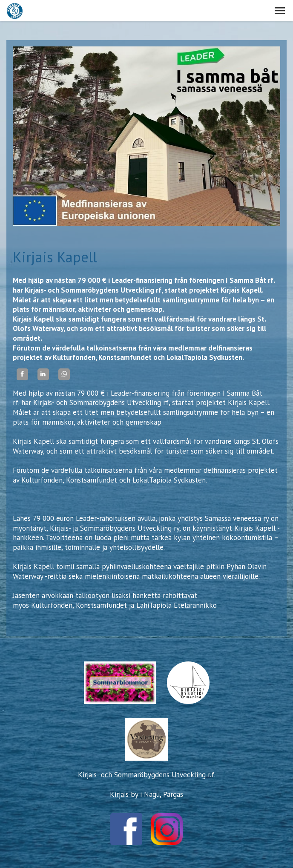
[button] (280, 11)
